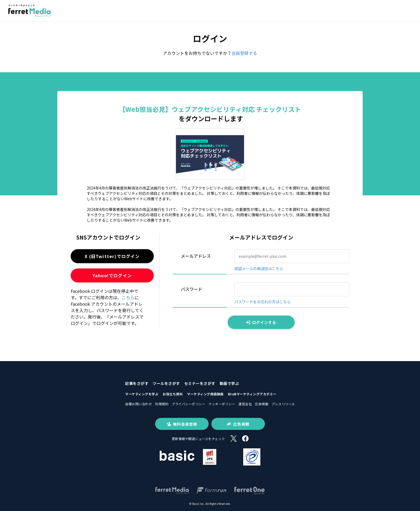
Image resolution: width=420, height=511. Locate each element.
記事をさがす (137, 383)
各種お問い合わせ (138, 404)
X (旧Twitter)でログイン (112, 256)
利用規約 (162, 404)
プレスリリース (283, 404)
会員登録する (244, 53)
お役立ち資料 (173, 394)
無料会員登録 (182, 424)
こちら (128, 297)
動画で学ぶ (229, 383)
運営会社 (245, 404)
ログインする (261, 322)
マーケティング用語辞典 (205, 394)
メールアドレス (196, 256)
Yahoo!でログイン (112, 275)
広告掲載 (262, 404)
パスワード (192, 289)
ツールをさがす (166, 383)
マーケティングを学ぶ (142, 394)
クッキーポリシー (222, 404)
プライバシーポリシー (188, 404)
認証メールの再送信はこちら (259, 268)
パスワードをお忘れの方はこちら (262, 302)
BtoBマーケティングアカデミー (252, 394)
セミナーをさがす (200, 383)
